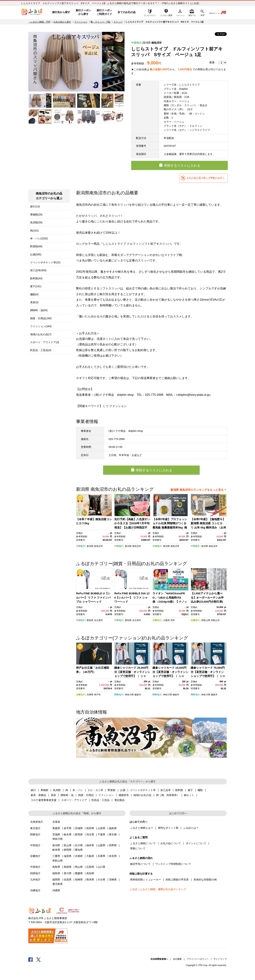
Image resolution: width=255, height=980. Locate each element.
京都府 (79, 856)
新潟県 (147, 43)
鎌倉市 (138, 695)
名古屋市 (98, 620)
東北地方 (35, 828)
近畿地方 (157, 620)
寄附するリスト (192, 12)
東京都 (113, 834)
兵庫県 (90, 695)
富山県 (68, 845)
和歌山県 (206, 620)
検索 (202, 12)
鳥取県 (56, 867)
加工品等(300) (38, 270)
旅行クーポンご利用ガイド (104, 12)
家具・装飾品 (38, 795)
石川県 (79, 845)
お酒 (123, 790)
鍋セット (189, 795)
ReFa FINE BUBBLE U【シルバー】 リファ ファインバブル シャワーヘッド (93, 597)
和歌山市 (215, 620)
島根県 (68, 867)
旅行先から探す (61, 12)
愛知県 (90, 620)
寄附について (138, 848)
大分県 (101, 880)
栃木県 (68, 834)
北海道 (56, 822)
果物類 (44, 790)
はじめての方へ (149, 12)
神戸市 (97, 695)
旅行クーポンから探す (83, 12)
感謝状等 (124, 795)
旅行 (33, 790)
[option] (76, 62)
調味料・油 (67, 795)
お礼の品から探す (62, 22)
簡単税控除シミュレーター (146, 880)
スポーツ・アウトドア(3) (45, 342)
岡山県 (79, 867)
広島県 (90, 867)
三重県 (56, 856)
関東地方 (119, 695)
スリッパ (118, 22)
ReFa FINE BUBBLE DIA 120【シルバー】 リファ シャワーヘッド (132, 597)
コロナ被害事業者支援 (44, 800)
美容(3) (34, 302)
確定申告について (140, 864)
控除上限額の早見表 (177, 880)
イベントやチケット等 (143, 790)
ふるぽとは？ (191, 828)
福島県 (113, 828)
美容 (53, 795)
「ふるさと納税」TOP (39, 22)
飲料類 (179, 790)
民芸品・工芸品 (100, 800)
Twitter (39, 959)
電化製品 (119, 800)
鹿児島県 (58, 884)
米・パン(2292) (39, 238)
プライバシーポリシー (198, 959)
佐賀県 (68, 880)
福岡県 (56, 880)
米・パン (78, 790)
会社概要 (177, 959)
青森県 (56, 828)
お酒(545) (36, 254)
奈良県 (113, 856)
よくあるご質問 (166, 12)
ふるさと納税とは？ (142, 828)
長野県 (113, 845)
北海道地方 (37, 822)
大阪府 (166, 620)
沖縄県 (56, 890)
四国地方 (35, 873)
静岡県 (68, 850)
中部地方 (136, 43)
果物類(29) (36, 215)
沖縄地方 (35, 890)
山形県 (101, 828)
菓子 (190, 790)
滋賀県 (68, 856)
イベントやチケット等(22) (45, 262)
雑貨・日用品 (86, 795)
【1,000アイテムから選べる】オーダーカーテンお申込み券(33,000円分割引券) (207, 597)
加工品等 (166, 790)
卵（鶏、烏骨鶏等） (168, 795)
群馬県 (79, 834)
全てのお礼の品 (127, 12)
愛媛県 (79, 873)
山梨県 (101, 845)
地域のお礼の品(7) (41, 334)
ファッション (81, 22)
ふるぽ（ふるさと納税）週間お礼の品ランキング (158, 889)
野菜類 (112, 790)
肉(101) (34, 231)
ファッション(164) (41, 326)
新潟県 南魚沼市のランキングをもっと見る (197, 490)
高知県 (90, 873)
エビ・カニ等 (95, 790)
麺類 (200, 790)
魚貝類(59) (36, 222)
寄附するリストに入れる (182, 166)
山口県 (101, 867)
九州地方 (35, 880)
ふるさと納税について (143, 843)
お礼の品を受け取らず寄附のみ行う (206, 178)
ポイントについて (196, 843)
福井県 (90, 845)
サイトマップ (220, 959)
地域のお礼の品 (142, 795)
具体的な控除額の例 (205, 880)
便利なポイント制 (168, 828)
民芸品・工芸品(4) (41, 350)
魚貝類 (57, 790)
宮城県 (79, 828)
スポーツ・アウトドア (74, 800)
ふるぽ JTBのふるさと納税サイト (32, 12)
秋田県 (90, 828)
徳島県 (56, 873)
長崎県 (79, 880)
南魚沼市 (157, 43)
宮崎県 (113, 880)
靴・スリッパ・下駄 (100, 22)
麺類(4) (34, 294)
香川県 (68, 873)
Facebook (30, 959)
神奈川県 (129, 695)
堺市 (173, 620)
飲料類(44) (36, 278)
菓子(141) (36, 286)
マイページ (180, 12)
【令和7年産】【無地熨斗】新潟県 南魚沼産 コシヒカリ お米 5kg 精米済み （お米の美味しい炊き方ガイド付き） (208, 527)
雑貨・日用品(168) (41, 318)
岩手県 (68, 828)
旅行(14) (35, 206)
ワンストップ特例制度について (173, 864)
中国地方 (35, 867)
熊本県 (90, 880)
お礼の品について (171, 843)
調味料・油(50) (39, 310)
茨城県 (56, 834)
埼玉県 (90, 834)
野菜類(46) (36, 246)
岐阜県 (56, 850)
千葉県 (101, 834)
